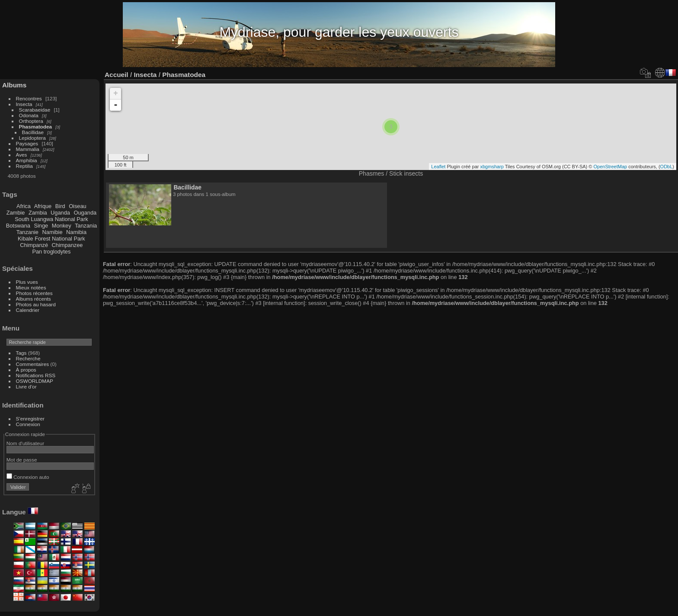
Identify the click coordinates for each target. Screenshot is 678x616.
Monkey (62, 226)
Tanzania (86, 226)
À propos (26, 370)
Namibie (53, 232)
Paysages (27, 143)
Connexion (28, 424)
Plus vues (27, 282)
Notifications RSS (36, 375)
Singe (41, 226)
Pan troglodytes (51, 252)
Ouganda (85, 213)
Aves (22, 155)
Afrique (43, 206)
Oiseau (78, 206)
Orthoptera (31, 121)
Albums (14, 85)
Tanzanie (27, 232)
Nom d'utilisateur (25, 443)
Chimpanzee (67, 245)
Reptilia (24, 166)
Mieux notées (31, 287)
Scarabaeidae (35, 110)
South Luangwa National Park (51, 219)
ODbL (667, 167)
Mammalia (28, 149)
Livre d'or (26, 387)
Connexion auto (28, 477)
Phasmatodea (36, 127)
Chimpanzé (34, 245)
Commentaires (33, 364)
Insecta (24, 104)
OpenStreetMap (611, 167)
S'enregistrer (30, 419)
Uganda (60, 213)
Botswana (18, 226)
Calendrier (28, 310)
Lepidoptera (32, 138)
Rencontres (29, 98)
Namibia (76, 232)
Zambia (38, 213)
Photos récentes (34, 293)
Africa (24, 206)
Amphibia (27, 160)
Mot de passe (22, 460)
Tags (21, 353)
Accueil (117, 75)
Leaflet (438, 167)
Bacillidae (33, 132)
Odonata (29, 115)
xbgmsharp (492, 167)
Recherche (28, 358)
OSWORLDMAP (35, 381)
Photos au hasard (36, 304)
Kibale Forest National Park (51, 239)
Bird (60, 206)
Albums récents (34, 299)
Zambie (16, 213)
